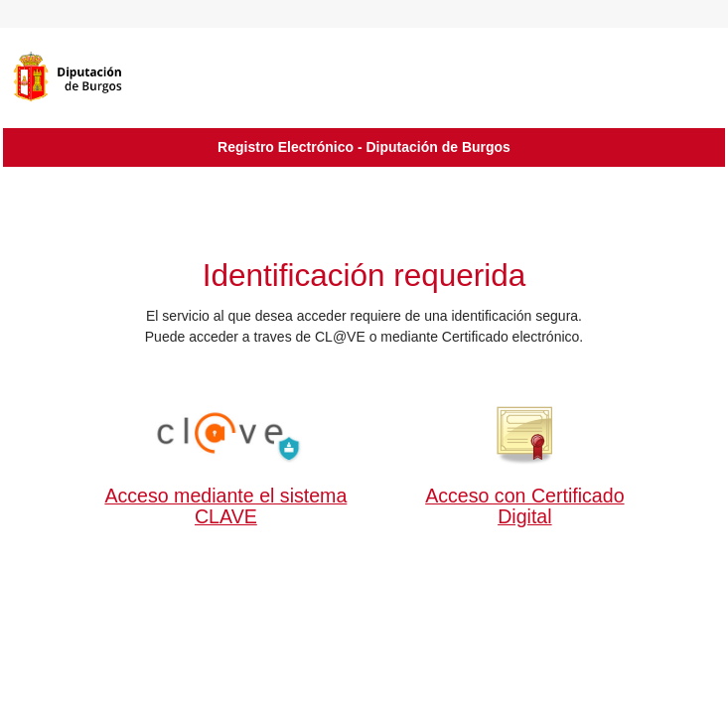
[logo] (97, 76)
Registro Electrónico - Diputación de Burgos (364, 147)
